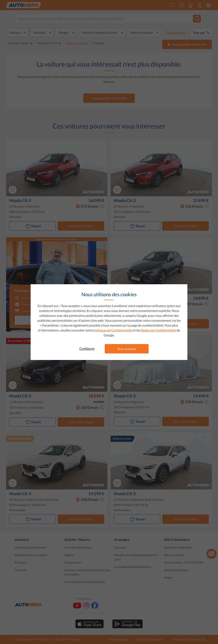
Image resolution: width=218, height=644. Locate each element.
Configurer (87, 348)
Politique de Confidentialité (113, 330)
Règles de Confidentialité (158, 330)
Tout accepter (127, 349)
